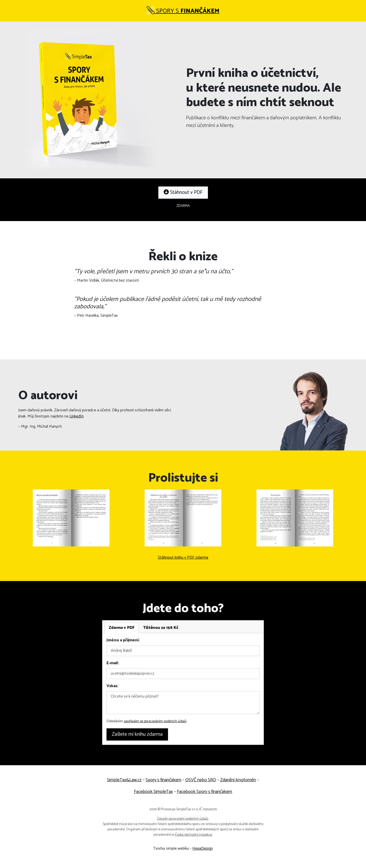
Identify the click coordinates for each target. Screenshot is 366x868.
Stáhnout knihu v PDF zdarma (183, 558)
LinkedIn (77, 416)
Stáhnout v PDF (183, 192)
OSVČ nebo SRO (201, 780)
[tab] (122, 628)
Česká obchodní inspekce (193, 835)
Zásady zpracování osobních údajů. (183, 819)
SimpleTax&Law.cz (124, 780)
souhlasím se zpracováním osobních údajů (155, 721)
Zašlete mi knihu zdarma (137, 734)
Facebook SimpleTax (153, 792)
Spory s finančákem (163, 780)
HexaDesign (203, 849)
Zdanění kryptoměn (238, 780)
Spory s (183, 11)
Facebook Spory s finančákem (204, 792)
